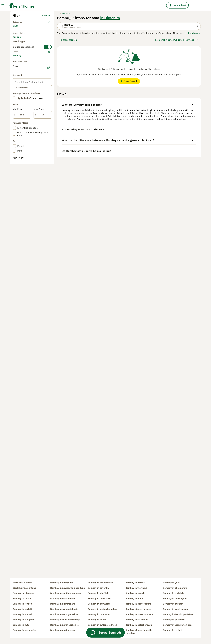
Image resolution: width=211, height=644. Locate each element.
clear (48, 109)
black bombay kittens (24, 588)
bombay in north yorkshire (64, 625)
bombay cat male (22, 599)
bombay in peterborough (139, 625)
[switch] (32, 104)
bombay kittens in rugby (138, 609)
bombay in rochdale (174, 593)
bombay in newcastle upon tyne (68, 588)
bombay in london (22, 604)
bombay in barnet (135, 583)
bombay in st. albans (137, 620)
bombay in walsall (23, 614)
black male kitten (22, 583)
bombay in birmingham (63, 604)
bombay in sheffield (99, 593)
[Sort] (176, 85)
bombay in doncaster (99, 614)
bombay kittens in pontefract (179, 614)
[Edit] (49, 183)
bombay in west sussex (176, 609)
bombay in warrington (175, 599)
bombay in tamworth (99, 604)
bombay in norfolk (22, 609)
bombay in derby (97, 620)
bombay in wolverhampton (102, 609)
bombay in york (171, 583)
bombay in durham (173, 604)
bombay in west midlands (64, 609)
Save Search (68, 85)
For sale (20, 85)
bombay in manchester (63, 599)
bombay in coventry (98, 588)
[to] (43, 230)
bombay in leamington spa (177, 625)
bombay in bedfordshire (138, 604)
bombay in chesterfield (100, 583)
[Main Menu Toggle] (3, 5)
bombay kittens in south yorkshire (138, 632)
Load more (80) (24, 170)
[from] (22, 230)
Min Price (18, 224)
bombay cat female (23, 593)
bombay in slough (135, 593)
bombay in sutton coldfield (102, 625)
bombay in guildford (174, 620)
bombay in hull (21, 625)
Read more (194, 79)
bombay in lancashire (24, 630)
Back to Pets (18, 67)
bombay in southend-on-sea (66, 593)
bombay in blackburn (99, 599)
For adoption (37, 85)
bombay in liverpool (23, 620)
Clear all (46, 61)
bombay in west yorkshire (64, 614)
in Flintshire (110, 63)
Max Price (39, 224)
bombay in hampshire (62, 583)
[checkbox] (14, 124)
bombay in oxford (172, 630)
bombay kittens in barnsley (65, 620)
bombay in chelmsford (175, 588)
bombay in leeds (134, 599)
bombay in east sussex (63, 630)
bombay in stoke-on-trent (140, 614)
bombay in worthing (136, 588)
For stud (20, 92)
